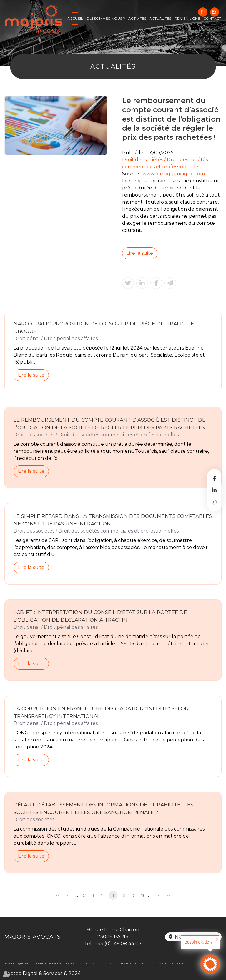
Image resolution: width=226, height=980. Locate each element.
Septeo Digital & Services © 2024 (43, 973)
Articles (178, 964)
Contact (212, 18)
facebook (214, 478)
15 (113, 895)
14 (103, 895)
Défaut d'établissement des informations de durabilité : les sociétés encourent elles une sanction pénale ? (103, 808)
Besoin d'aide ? (198, 942)
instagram (214, 502)
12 (83, 895)
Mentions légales (155, 964)
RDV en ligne (187, 18)
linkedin (214, 490)
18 (143, 895)
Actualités (160, 18)
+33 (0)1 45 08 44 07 (118, 944)
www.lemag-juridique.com (174, 174)
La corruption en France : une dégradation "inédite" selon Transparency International (101, 712)
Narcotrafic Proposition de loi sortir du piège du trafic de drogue (104, 327)
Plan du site (130, 964)
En (215, 12)
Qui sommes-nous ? (106, 18)
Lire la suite (140, 253)
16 (123, 895)
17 (133, 895)
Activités (137, 18)
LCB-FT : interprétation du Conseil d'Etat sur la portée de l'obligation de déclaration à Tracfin (100, 616)
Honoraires (109, 964)
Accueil (75, 18)
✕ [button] (217, 939)
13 (93, 895)
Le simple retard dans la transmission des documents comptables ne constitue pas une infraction (113, 520)
